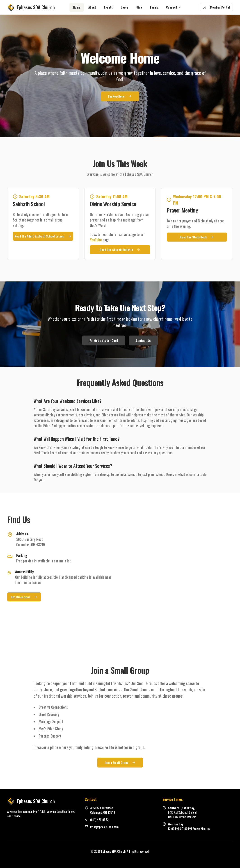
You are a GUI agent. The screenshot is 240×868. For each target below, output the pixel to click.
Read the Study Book (197, 237)
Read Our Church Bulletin (120, 250)
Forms (154, 7)
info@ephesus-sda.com (104, 827)
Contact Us (143, 340)
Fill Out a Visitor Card (104, 340)
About (92, 7)
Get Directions (24, 597)
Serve (125, 7)
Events (108, 7)
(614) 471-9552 (99, 820)
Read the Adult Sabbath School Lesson (43, 236)
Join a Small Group (120, 762)
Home (77, 7)
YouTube (96, 240)
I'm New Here (120, 97)
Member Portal (216, 7)
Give (139, 7)
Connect (174, 7)
